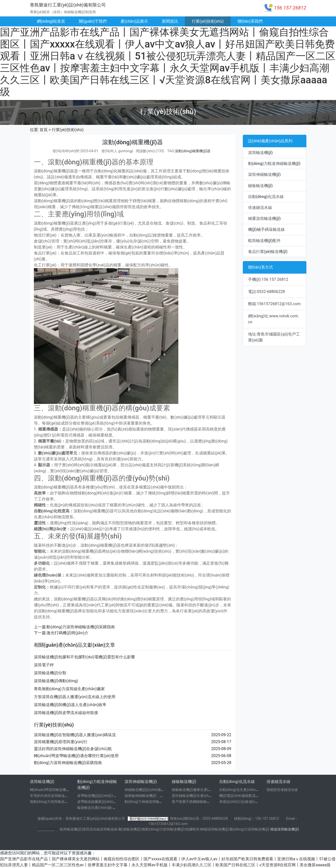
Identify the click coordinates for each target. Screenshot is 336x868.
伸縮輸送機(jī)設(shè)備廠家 (146, 790)
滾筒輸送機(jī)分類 (50, 673)
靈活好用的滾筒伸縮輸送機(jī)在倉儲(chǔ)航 (73, 749)
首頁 (44, 130)
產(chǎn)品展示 (134, 21)
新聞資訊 (170, 21)
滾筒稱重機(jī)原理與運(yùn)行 (61, 742)
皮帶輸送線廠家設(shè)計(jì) (99, 802)
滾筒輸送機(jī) (48, 829)
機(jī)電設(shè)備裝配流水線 (241, 796)
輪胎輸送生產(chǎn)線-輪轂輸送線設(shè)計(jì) (113, 808)
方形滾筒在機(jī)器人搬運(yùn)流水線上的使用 (75, 697)
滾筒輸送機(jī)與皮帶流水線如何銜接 (66, 713)
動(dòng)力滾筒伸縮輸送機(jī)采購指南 (81, 627)
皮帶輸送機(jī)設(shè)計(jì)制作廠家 (104, 796)
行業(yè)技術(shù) (208, 21)
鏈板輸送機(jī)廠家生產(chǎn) (195, 790)
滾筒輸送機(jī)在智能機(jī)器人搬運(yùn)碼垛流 (75, 735)
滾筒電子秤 (44, 665)
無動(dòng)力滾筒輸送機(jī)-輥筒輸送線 (60, 802)
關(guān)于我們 (93, 21)
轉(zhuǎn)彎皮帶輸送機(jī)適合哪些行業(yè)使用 (76, 756)
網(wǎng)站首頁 (51, 21)
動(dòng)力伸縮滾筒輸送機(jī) (147, 802)
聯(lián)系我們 (250, 21)
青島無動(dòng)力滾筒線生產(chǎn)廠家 (69, 689)
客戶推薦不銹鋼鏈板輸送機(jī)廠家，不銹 (203, 802)
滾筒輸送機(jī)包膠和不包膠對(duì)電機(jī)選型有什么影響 (85, 657)
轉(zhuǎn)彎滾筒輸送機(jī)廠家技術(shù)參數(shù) (69, 790)
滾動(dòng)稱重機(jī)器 (193, 151)
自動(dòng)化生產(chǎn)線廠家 (243, 790)
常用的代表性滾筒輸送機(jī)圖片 (55, 796)
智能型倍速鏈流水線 (282, 790)
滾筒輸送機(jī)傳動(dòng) (56, 681)
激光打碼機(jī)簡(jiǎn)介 (67, 633)
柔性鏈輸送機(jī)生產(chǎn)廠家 (196, 796)
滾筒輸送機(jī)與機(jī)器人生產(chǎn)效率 (70, 705)
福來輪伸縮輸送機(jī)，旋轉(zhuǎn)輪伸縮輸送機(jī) (164, 796)
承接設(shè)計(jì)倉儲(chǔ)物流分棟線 (249, 802)
